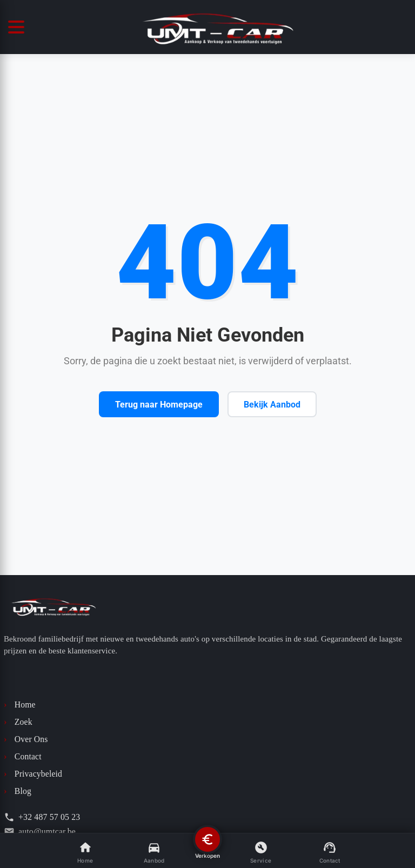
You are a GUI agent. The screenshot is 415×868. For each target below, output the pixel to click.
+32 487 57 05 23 (42, 817)
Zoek (18, 722)
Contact (23, 757)
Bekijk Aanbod (272, 405)
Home (20, 705)
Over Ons (26, 739)
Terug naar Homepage (159, 405)
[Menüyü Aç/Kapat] (19, 27)
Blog (18, 791)
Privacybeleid (33, 774)
